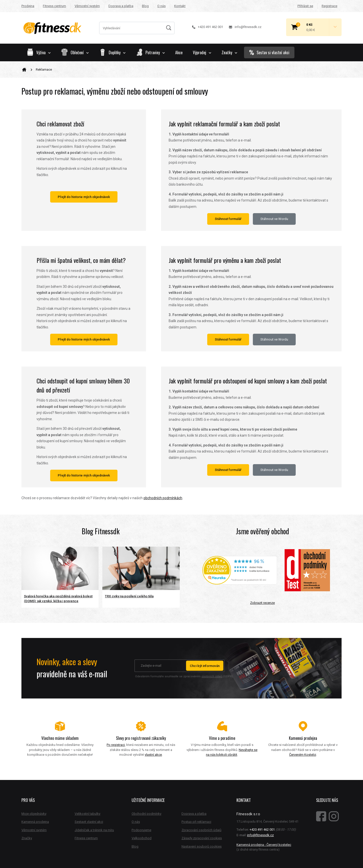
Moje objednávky (34, 814)
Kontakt (180, 6)
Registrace (329, 6)
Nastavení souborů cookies (202, 846)
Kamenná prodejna (35, 822)
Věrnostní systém (87, 6)
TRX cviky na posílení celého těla (129, 596)
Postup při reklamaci (196, 822)
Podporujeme (141, 830)
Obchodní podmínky (146, 814)
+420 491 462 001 (208, 27)
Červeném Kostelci (303, 755)
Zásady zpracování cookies (202, 838)
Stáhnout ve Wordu (274, 219)
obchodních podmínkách (163, 498)
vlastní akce (153, 755)
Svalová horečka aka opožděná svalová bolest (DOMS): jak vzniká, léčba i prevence (58, 599)
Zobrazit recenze (262, 603)
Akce (179, 52)
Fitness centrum (54, 6)
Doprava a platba (121, 6)
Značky (229, 52)
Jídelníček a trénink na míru (94, 830)
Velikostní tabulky (87, 814)
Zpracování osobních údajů (201, 830)
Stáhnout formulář (228, 219)
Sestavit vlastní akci (89, 822)
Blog (145, 6)
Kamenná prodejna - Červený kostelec (264, 845)
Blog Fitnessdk (101, 531)
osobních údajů (212, 676)
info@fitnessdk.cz (245, 27)
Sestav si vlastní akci (269, 52)
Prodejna (28, 6)
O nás (161, 6)
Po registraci (116, 745)
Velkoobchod (142, 838)
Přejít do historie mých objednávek (84, 197)
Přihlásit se (305, 6)
